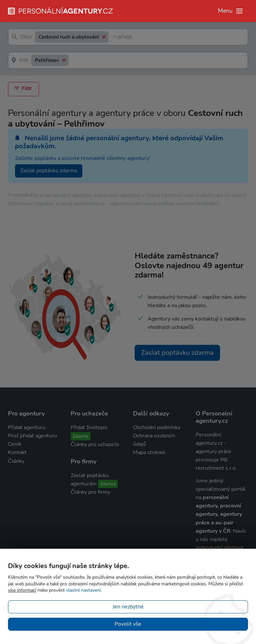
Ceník (15, 444)
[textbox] (115, 37)
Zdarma (80, 436)
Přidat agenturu (27, 427)
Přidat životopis (89, 427)
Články (16, 461)
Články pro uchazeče (95, 444)
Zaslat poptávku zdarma (49, 171)
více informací (22, 590)
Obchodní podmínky (157, 427)
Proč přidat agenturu (32, 436)
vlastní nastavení (83, 590)
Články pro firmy (90, 492)
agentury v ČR (213, 531)
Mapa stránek (149, 452)
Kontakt (17, 452)
